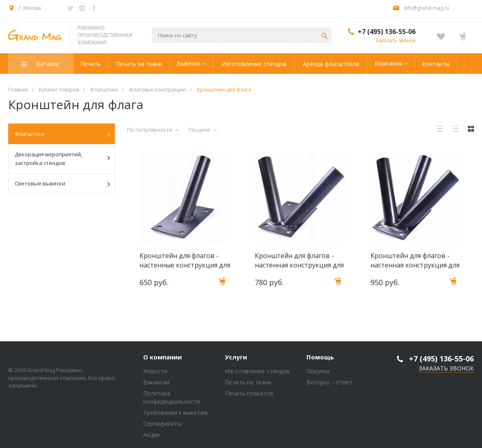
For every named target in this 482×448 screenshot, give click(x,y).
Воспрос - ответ (329, 382)
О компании (162, 357)
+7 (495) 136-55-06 (387, 32)
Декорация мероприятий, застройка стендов (62, 159)
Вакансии (156, 382)
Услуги (236, 357)
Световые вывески (62, 184)
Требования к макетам (175, 413)
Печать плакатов (249, 393)
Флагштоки (62, 134)
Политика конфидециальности (172, 397)
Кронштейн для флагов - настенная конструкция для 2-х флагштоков (299, 260)
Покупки (318, 371)
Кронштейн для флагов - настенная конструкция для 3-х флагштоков (415, 260)
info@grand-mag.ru (426, 8)
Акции (151, 435)
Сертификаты (162, 424)
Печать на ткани (248, 382)
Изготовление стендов (257, 371)
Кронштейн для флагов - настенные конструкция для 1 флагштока (185, 260)
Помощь (320, 357)
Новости (155, 371)
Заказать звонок (395, 40)
